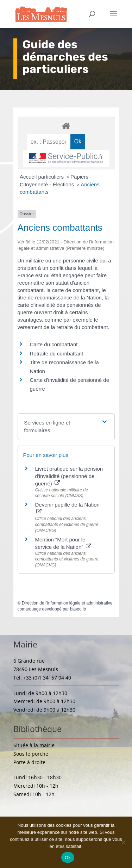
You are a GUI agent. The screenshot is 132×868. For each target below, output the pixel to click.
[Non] (123, 842)
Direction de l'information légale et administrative (67, 603)
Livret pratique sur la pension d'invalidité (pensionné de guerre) (69, 476)
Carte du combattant (54, 344)
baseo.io (78, 609)
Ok (68, 858)
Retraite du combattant (57, 354)
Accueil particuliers (42, 177)
